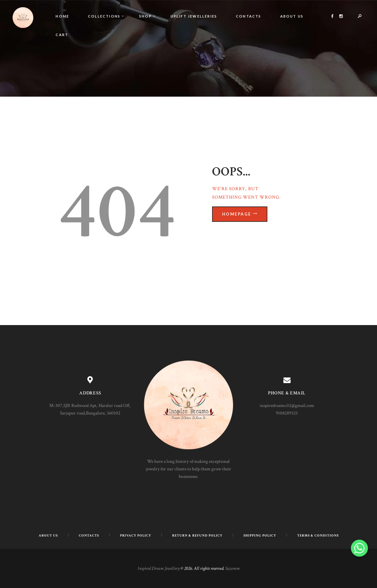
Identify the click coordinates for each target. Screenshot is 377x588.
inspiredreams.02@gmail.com (287, 406)
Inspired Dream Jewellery (159, 568)
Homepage (237, 214)
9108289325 (287, 413)
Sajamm (232, 568)
